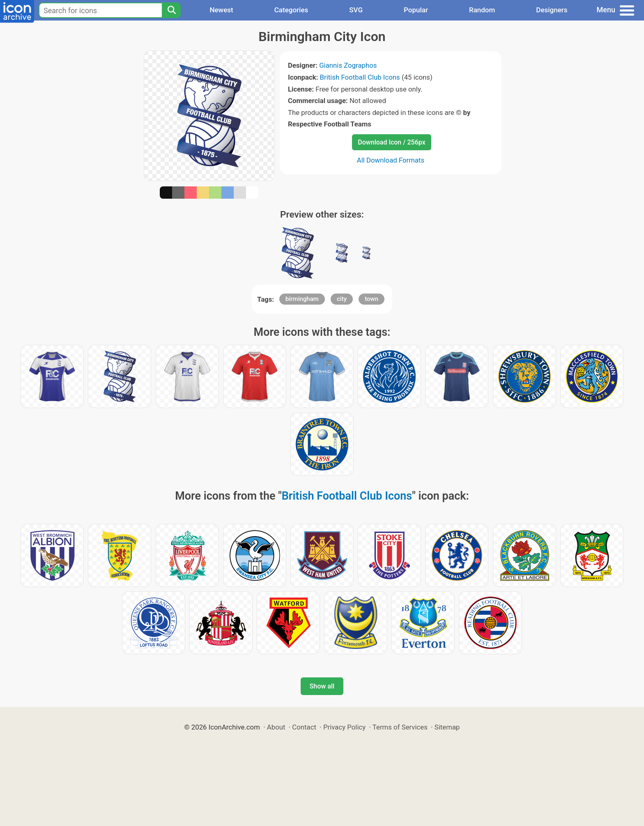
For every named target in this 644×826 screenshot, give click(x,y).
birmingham (302, 299)
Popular (416, 10)
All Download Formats (391, 160)
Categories (291, 10)
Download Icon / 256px (391, 142)
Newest (221, 10)
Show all (322, 686)
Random (482, 10)
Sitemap (447, 727)
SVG (356, 10)
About (276, 727)
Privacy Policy (344, 727)
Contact (304, 727)
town (371, 299)
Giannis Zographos (348, 65)
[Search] (171, 10)
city (342, 299)
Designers (552, 10)
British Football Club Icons (360, 77)
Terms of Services (400, 727)
